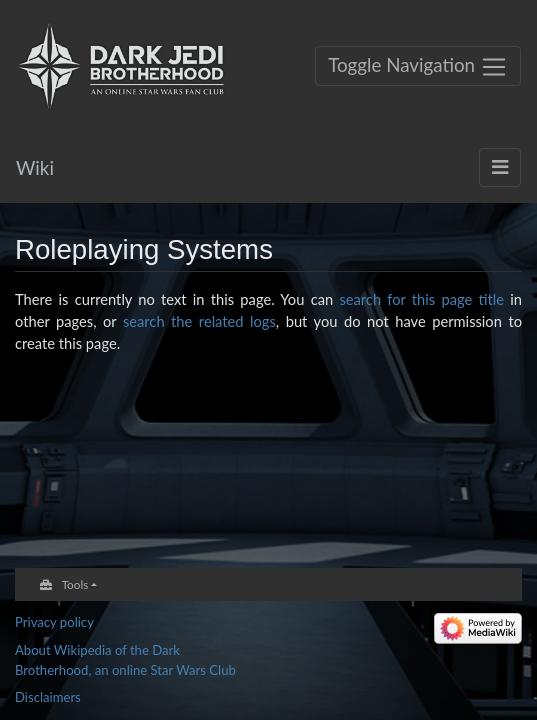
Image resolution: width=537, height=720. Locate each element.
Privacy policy (54, 622)
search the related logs (199, 321)
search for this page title (421, 299)
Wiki (35, 167)
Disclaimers (48, 697)
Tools (75, 584)
